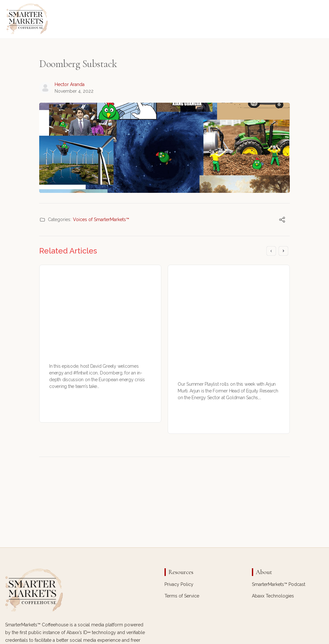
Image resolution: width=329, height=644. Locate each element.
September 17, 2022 (84, 411)
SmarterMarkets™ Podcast (279, 584)
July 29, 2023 (206, 422)
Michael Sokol (208, 416)
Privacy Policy (179, 584)
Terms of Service (182, 596)
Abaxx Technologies (273, 596)
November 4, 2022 (74, 91)
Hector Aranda (70, 84)
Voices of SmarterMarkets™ (101, 219)
